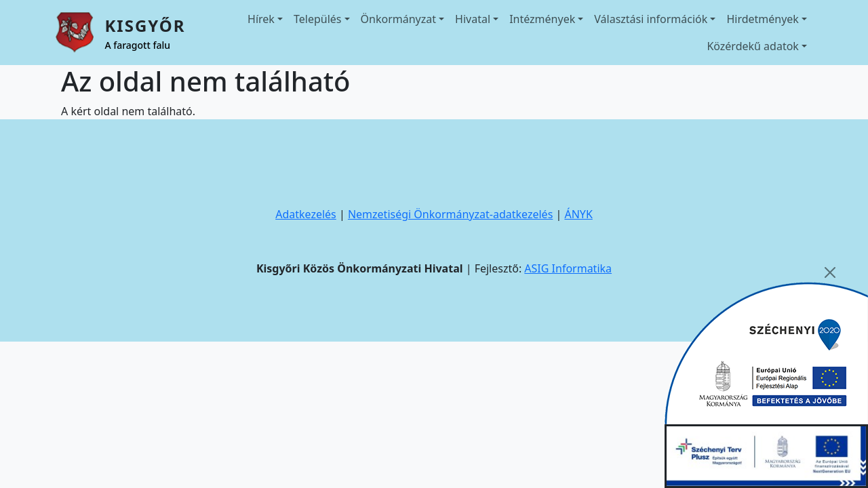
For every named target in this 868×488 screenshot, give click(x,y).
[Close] (830, 272)
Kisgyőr (145, 25)
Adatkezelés (306, 214)
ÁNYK (578, 214)
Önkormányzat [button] (398, 19)
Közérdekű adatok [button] (753, 46)
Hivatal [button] (473, 19)
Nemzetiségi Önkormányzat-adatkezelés (450, 214)
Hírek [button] (261, 19)
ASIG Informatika (568, 268)
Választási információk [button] (651, 19)
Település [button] (318, 19)
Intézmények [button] (542, 19)
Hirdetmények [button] (763, 19)
